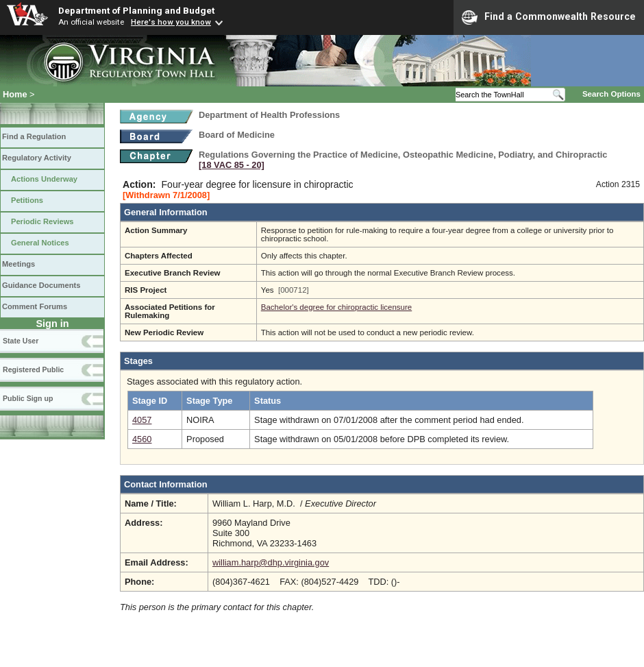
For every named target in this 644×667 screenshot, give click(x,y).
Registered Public (33, 369)
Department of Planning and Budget (136, 10)
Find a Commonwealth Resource (549, 17)
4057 (142, 420)
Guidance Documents (41, 285)
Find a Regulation (34, 136)
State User (21, 341)
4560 (142, 439)
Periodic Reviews (42, 221)
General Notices (40, 243)
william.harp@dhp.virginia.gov (271, 562)
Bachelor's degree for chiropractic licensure (336, 307)
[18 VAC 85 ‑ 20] (232, 165)
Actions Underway (44, 179)
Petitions (27, 200)
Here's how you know (171, 22)
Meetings (18, 264)
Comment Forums (35, 306)
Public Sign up (28, 398)
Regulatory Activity (37, 158)
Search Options (611, 94)
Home (15, 94)
